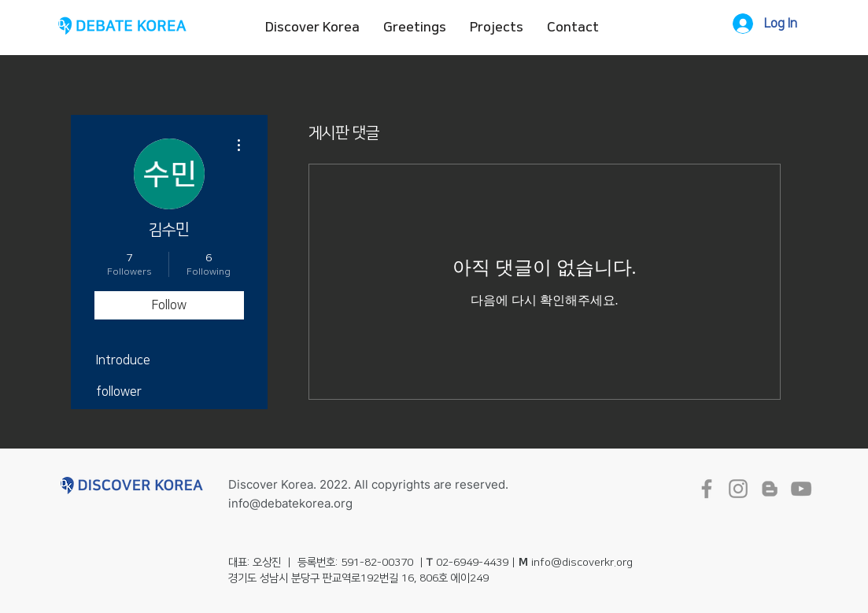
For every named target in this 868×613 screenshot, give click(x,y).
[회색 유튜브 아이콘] (801, 489)
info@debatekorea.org (290, 503)
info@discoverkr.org (582, 563)
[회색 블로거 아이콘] (770, 489)
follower (119, 392)
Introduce (123, 360)
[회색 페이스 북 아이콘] (707, 489)
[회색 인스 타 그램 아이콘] (738, 489)
